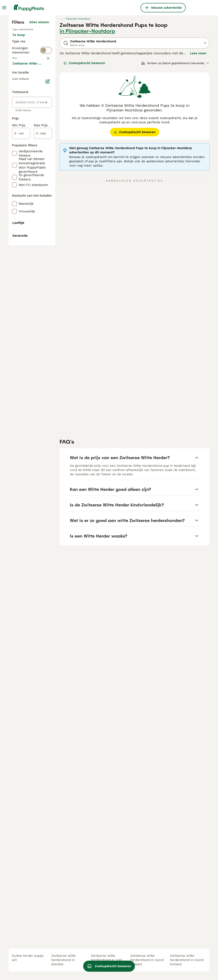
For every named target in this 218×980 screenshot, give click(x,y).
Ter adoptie (25, 128)
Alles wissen (39, 101)
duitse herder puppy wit (28, 958)
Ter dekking (25, 138)
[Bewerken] (48, 283)
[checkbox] (14, 187)
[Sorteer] (175, 141)
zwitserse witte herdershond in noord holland (187, 960)
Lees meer (198, 132)
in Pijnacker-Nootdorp (87, 110)
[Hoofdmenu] (4, 8)
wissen (44, 165)
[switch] (46, 155)
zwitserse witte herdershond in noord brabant (147, 960)
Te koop (22, 118)
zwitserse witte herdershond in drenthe (63, 960)
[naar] (43, 335)
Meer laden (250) (35, 265)
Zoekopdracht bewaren (84, 141)
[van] (21, 335)
